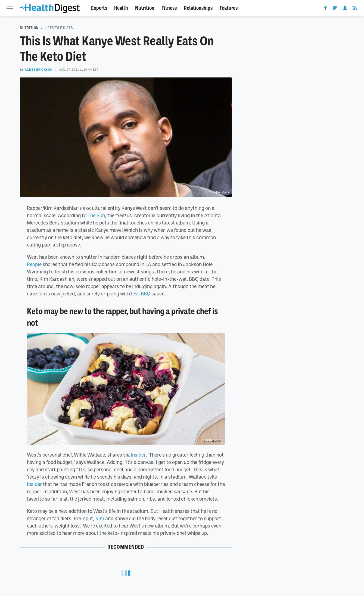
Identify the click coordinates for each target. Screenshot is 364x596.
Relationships (198, 8)
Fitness (169, 8)
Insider (138, 455)
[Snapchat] (345, 9)
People (34, 264)
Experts (99, 8)
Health (121, 8)
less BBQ (141, 294)
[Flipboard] (335, 9)
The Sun (96, 215)
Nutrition (145, 8)
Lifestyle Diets (59, 28)
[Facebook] (325, 9)
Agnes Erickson (39, 70)
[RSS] (355, 9)
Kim (100, 518)
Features (229, 8)
